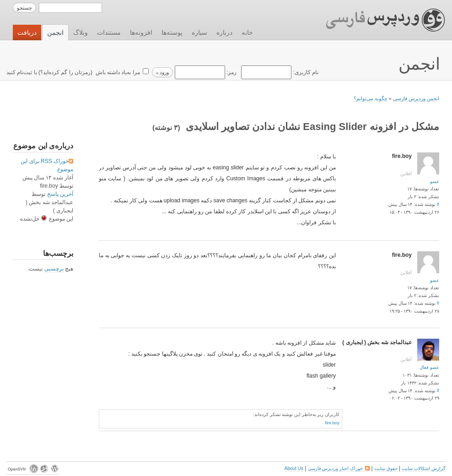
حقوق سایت (386, 468)
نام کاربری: (279, 72)
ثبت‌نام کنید (19, 72)
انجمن (55, 32)
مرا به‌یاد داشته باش (117, 72)
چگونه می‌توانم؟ (371, 98)
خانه (247, 32)
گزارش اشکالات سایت (424, 468)
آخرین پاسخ (60, 194)
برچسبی (54, 269)
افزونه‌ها (141, 32)
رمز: (205, 72)
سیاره (199, 32)
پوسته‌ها (172, 32)
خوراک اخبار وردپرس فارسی (339, 468)
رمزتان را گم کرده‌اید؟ (65, 72)
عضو (435, 181)
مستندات (109, 32)
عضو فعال (429, 367)
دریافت (27, 32)
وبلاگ (81, 32)
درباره (224, 32)
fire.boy (332, 423)
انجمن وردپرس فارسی (416, 98)
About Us (294, 468)
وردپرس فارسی (377, 20)
